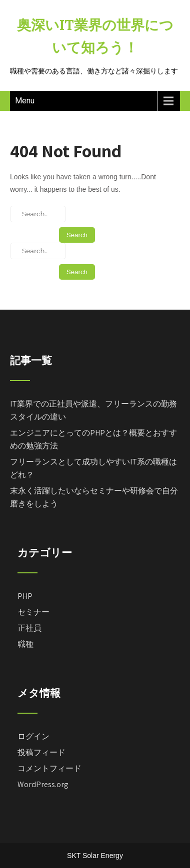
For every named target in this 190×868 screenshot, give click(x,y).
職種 (25, 644)
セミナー (33, 612)
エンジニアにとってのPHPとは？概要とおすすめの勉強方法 (93, 439)
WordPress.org (43, 784)
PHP (25, 596)
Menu (25, 101)
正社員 (29, 628)
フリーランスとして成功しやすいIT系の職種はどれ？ (93, 468)
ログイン (33, 736)
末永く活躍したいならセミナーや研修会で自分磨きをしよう (94, 497)
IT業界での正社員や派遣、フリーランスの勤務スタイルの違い (93, 410)
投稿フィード (41, 752)
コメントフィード (49, 768)
